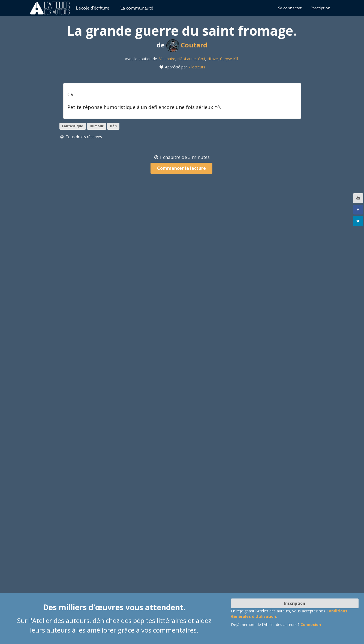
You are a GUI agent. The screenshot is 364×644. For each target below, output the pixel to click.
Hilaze (213, 59)
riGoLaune (187, 59)
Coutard (187, 45)
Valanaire (167, 59)
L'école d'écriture (93, 8)
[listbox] (359, 198)
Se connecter (290, 8)
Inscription (321, 8)
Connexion (311, 625)
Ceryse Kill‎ (229, 59)
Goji (201, 59)
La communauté (137, 8)
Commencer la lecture (181, 168)
